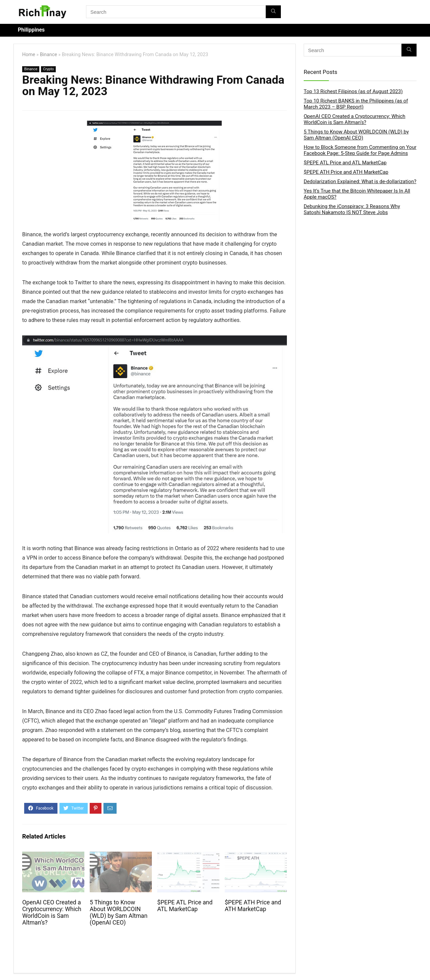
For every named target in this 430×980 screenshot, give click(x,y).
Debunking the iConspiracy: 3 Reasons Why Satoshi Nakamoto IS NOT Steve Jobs (352, 209)
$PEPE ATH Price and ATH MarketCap (253, 906)
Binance (49, 55)
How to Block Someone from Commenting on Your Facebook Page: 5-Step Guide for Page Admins (360, 150)
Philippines (31, 30)
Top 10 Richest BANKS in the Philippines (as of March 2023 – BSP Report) (356, 104)
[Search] (273, 12)
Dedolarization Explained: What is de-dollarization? (360, 181)
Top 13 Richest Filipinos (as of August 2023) (353, 91)
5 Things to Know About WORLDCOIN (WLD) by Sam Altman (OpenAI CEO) (119, 912)
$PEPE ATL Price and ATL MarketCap (185, 906)
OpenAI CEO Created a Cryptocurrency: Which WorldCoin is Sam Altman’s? (52, 912)
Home (29, 55)
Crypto (48, 69)
